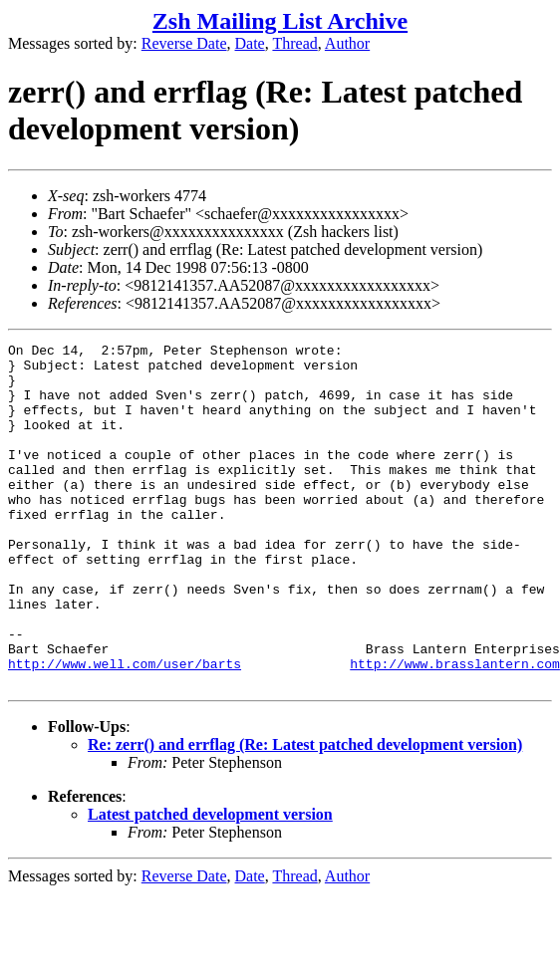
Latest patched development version (210, 883)
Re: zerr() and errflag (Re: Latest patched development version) (305, 813)
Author (347, 43)
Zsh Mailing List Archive (280, 21)
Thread (294, 43)
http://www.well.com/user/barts (125, 729)
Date (250, 43)
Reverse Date (184, 43)
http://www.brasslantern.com (455, 729)
